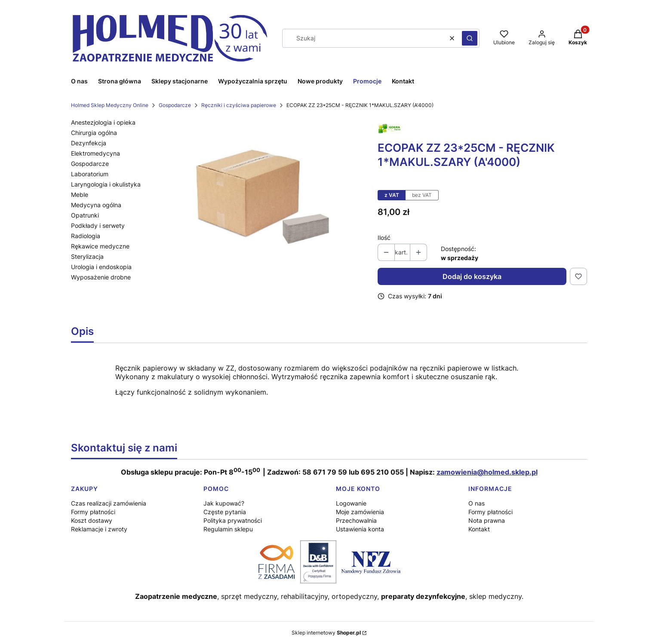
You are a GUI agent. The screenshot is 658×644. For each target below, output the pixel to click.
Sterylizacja (87, 256)
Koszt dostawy (92, 520)
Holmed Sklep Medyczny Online (110, 105)
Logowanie (351, 503)
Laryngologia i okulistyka (106, 184)
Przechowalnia (356, 520)
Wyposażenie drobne (101, 277)
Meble (80, 195)
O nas (477, 503)
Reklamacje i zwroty (99, 529)
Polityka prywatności (233, 520)
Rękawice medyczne (100, 246)
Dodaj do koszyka (472, 276)
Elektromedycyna (95, 153)
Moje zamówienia (360, 512)
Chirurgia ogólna (94, 133)
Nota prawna (487, 520)
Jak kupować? (224, 503)
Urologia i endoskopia (101, 267)
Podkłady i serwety (98, 225)
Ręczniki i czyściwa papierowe (239, 105)
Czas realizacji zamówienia (109, 503)
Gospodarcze (175, 105)
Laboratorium (90, 174)
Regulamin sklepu (228, 529)
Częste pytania (225, 512)
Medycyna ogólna (96, 205)
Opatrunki (85, 215)
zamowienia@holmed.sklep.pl (487, 472)
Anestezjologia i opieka (103, 122)
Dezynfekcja (89, 143)
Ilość (384, 238)
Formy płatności (93, 512)
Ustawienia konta (360, 529)
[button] (470, 38)
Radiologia (86, 236)
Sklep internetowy (326, 633)
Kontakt (479, 529)
